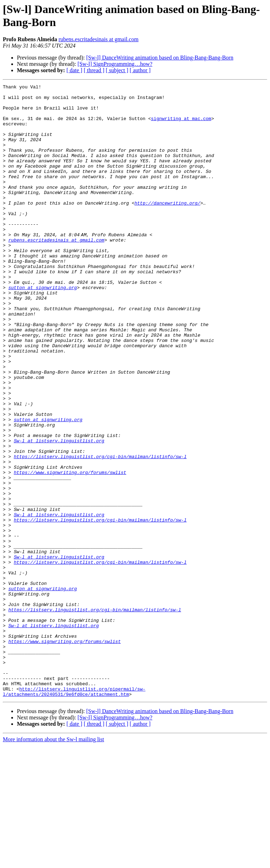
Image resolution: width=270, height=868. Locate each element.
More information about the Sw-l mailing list (53, 862)
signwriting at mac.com (181, 126)
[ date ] (74, 70)
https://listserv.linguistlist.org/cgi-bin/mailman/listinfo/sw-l (100, 531)
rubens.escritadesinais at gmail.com (98, 39)
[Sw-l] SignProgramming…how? (115, 64)
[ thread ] (94, 70)
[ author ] (140, 70)
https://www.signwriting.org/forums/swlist (70, 550)
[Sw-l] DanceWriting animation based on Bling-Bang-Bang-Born (160, 58)
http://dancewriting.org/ (167, 227)
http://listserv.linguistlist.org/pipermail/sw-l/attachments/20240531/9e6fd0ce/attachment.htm (74, 813)
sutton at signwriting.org (43, 329)
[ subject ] (117, 70)
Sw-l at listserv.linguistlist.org (59, 512)
